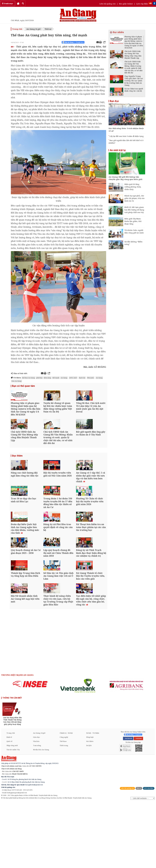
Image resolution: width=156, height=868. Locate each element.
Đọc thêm (17, 473)
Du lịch (89, 811)
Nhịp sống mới (12, 811)
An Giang (64, 378)
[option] (30, 750)
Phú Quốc (91, 378)
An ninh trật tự (118, 150)
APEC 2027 (73, 378)
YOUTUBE (138, 804)
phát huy (39, 378)
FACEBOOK (128, 804)
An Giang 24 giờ (33, 29)
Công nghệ (64, 803)
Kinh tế (9, 803)
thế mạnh (56, 378)
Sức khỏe (90, 807)
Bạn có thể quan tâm (23, 386)
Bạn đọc (114, 101)
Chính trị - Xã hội (66, 799)
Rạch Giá (82, 378)
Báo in (139, 854)
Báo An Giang (17, 381)
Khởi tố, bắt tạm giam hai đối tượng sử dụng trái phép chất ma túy (134, 210)
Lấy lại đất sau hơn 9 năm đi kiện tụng (127, 136)
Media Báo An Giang (41, 815)
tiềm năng (47, 378)
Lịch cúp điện (142, 4)
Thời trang (64, 811)
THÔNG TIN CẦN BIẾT (12, 764)
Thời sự (48, 29)
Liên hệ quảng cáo (108, 4)
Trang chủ (17, 29)
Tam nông (37, 811)
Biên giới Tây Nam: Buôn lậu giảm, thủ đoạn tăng (133, 221)
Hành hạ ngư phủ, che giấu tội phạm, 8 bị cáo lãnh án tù (134, 198)
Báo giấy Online (126, 4)
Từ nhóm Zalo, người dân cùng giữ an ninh (134, 231)
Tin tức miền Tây (13, 815)
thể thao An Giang (29, 378)
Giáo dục (37, 803)
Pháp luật (90, 803)
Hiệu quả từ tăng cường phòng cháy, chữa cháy (133, 187)
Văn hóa (36, 807)
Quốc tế (9, 807)
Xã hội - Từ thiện (93, 799)
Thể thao (63, 807)
